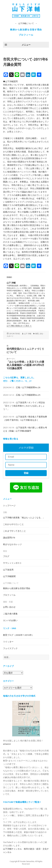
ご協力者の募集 (10, 614)
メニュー (26, 45)
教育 (37, 334)
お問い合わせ (9, 607)
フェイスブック (10, 648)
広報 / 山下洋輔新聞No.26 (28, 387)
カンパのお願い (10, 620)
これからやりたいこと (13, 524)
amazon (7, 744)
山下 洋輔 (28, 334)
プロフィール (26, 35)
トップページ (9, 505)
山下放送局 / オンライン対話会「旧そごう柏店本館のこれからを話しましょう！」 (24, 406)
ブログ (6, 556)
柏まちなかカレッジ (12, 544)
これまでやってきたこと (14, 531)
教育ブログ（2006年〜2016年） (18, 635)
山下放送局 (8, 570)
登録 (26, 473)
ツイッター (8, 642)
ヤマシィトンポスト (12, 563)
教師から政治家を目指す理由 (26, 30)
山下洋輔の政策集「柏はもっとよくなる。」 (24, 517)
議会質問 (9, 538)
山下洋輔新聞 (9, 576)
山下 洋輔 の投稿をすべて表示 (18, 326)
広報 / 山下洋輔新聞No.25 (28, 395)
